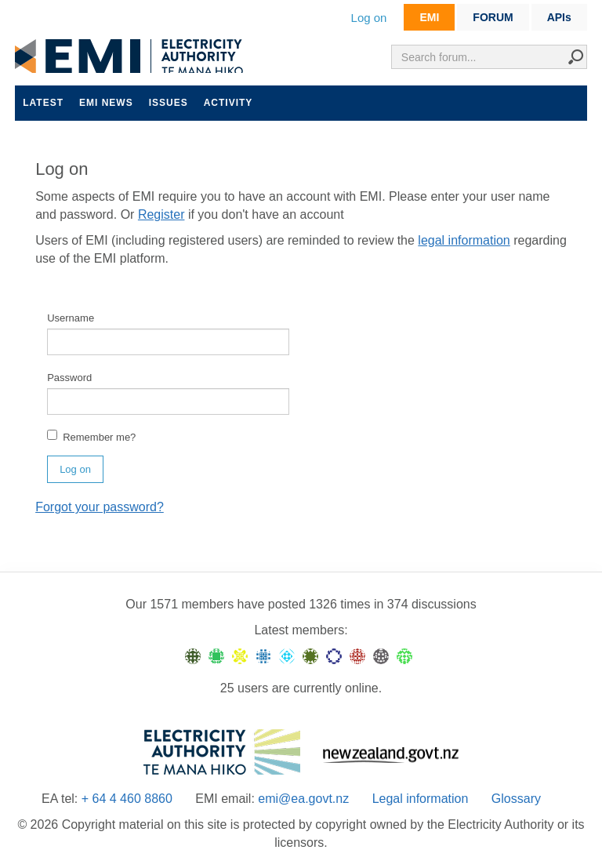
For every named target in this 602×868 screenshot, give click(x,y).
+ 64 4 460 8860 (127, 799)
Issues (169, 103)
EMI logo (132, 56)
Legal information (421, 799)
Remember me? (91, 436)
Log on (369, 18)
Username (71, 318)
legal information (464, 240)
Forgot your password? (100, 507)
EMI (429, 17)
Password (69, 378)
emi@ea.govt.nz (303, 799)
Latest (43, 103)
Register (161, 214)
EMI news (106, 103)
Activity (228, 103)
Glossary (516, 799)
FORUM (493, 17)
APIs (559, 17)
